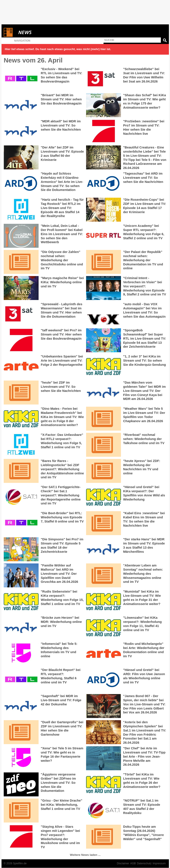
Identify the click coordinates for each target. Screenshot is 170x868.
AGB (133, 863)
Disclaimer (123, 863)
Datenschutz (144, 863)
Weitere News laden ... (85, 855)
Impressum (159, 863)
